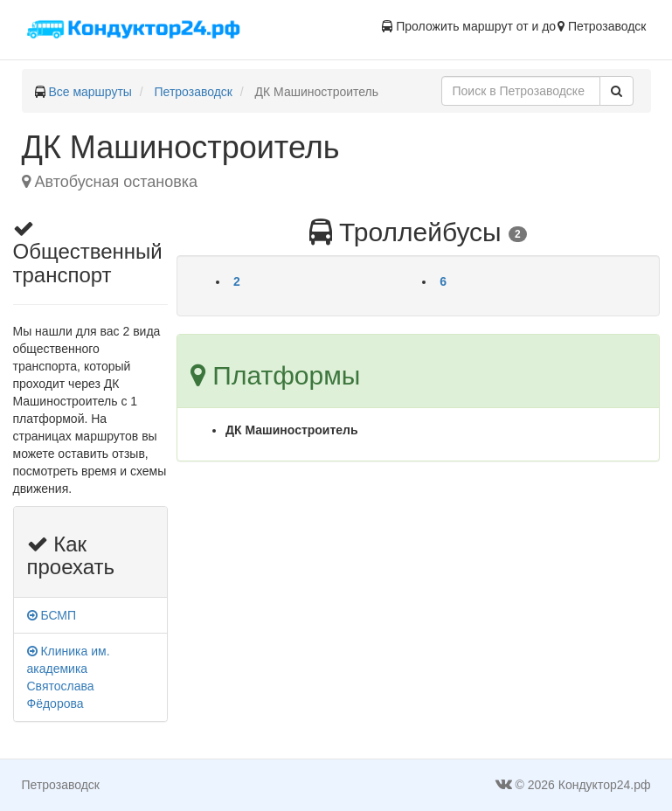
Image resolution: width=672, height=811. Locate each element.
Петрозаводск (194, 92)
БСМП (52, 615)
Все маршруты (90, 92)
